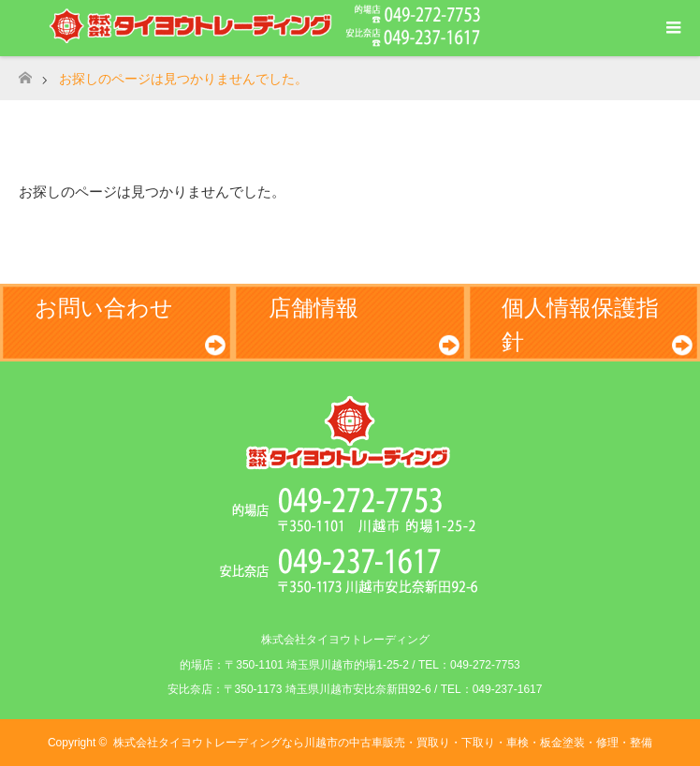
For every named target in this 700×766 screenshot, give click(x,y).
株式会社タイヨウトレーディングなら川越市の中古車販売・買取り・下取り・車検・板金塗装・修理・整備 (383, 743)
